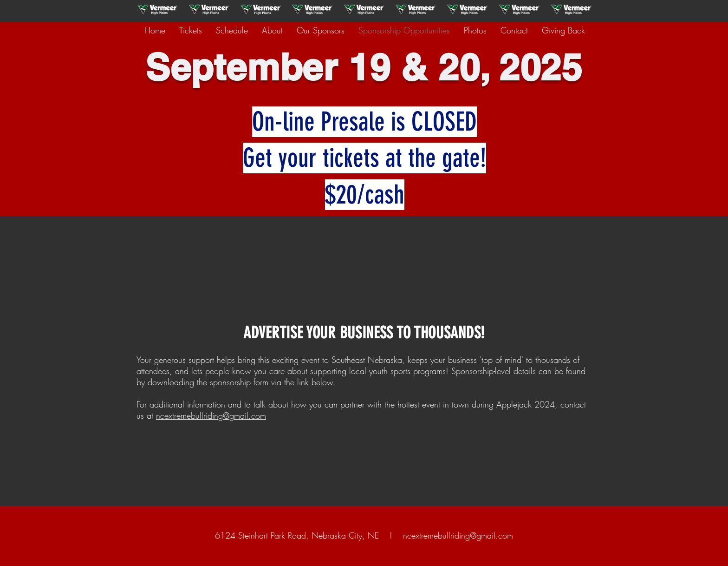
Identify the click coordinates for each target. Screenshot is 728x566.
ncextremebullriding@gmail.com (211, 415)
